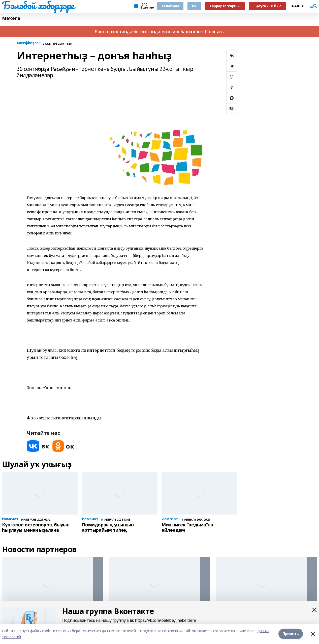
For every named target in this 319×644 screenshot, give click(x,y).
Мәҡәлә (11, 18)
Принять (291, 634)
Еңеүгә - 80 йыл (267, 6)
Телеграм (170, 6)
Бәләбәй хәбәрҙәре (38, 5)
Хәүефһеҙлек (29, 43)
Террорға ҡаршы (225, 6)
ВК (194, 6)
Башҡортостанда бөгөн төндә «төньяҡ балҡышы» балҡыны (159, 32)
